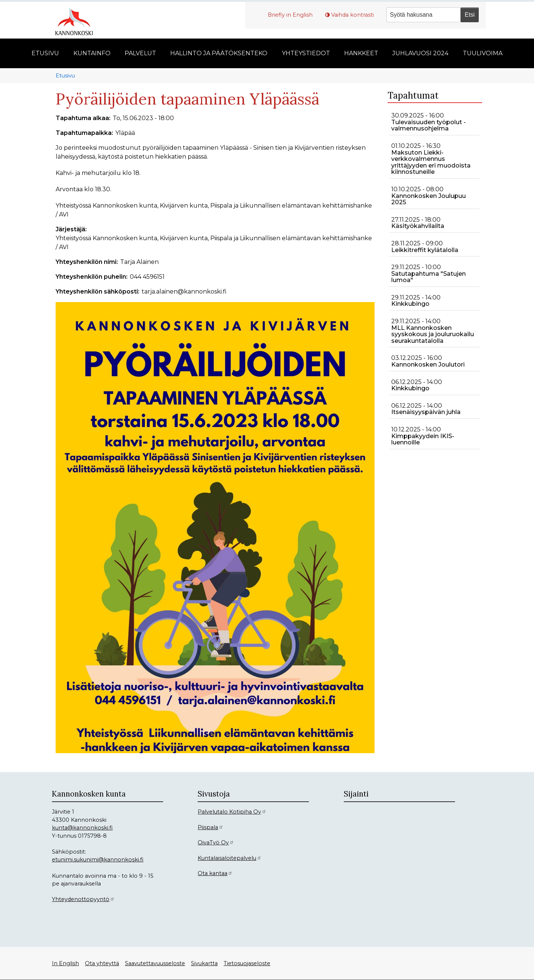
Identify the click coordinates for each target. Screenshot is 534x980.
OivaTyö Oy (216, 842)
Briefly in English (290, 15)
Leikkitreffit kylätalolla (425, 250)
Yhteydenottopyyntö (83, 899)
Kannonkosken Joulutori (428, 365)
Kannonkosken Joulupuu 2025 (428, 199)
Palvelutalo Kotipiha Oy (232, 812)
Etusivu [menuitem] (45, 53)
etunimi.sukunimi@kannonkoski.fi (98, 860)
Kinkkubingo (410, 304)
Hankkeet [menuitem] (361, 53)
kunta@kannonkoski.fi (82, 828)
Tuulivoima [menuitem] (483, 53)
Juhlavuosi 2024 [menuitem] (420, 53)
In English (65, 963)
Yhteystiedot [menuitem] (306, 53)
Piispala (210, 827)
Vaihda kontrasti (352, 15)
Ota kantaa (215, 873)
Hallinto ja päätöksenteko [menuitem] (219, 53)
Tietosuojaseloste (247, 963)
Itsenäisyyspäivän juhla (426, 412)
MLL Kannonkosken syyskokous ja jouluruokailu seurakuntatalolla (433, 334)
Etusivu (65, 76)
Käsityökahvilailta (418, 226)
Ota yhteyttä (102, 963)
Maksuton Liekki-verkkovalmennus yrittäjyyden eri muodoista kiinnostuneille (431, 162)
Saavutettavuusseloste (155, 963)
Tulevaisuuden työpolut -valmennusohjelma (428, 125)
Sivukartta (204, 963)
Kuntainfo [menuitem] (92, 53)
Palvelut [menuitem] (140, 53)
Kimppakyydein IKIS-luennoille (423, 439)
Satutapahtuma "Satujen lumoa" (428, 277)
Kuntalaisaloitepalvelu (230, 858)
